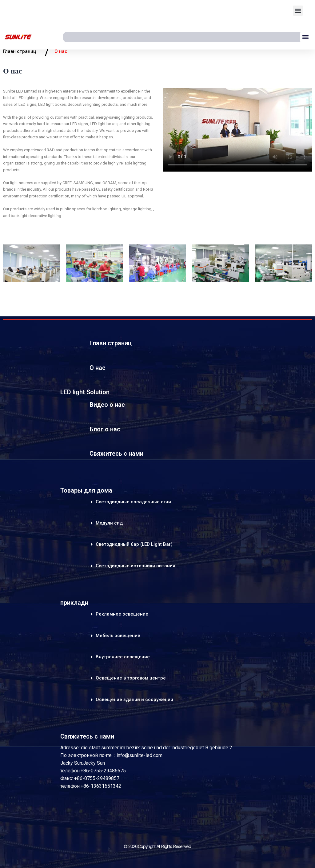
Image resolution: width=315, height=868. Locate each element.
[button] (298, 11)
